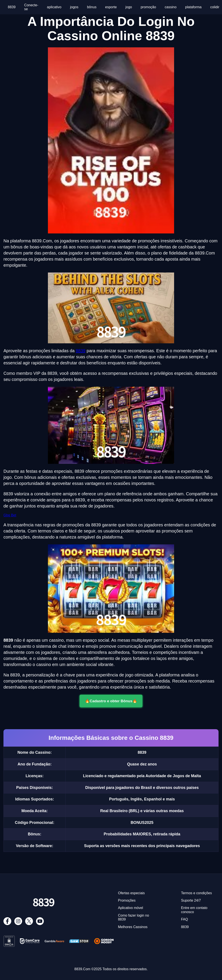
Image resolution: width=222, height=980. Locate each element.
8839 (12, 7)
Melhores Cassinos (133, 927)
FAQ (184, 919)
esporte (111, 7)
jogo (129, 7)
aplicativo (54, 7)
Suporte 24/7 (191, 900)
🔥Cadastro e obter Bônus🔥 (111, 701)
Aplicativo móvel (131, 908)
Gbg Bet (10, 515)
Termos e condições (196, 893)
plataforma (193, 7)
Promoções (127, 900)
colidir (215, 7)
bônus (92, 7)
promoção (148, 7)
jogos (74, 7)
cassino (171, 7)
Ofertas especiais (131, 893)
